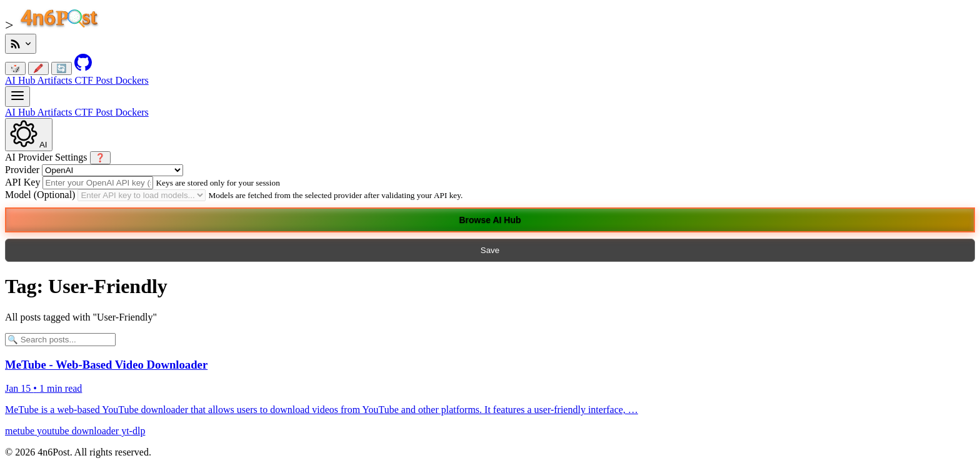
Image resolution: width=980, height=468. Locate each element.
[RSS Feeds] (21, 44)
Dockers (132, 80)
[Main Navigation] (17, 97)
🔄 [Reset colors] (62, 68)
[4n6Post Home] (63, 27)
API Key (24, 182)
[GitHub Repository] (83, 68)
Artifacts (56, 80)
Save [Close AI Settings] (490, 250)
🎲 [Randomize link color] (15, 68)
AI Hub (21, 80)
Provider (22, 170)
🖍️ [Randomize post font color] (38, 68)
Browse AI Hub (490, 220)
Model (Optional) (40, 195)
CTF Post (95, 80)
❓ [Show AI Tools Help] (100, 158)
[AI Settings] (29, 135)
